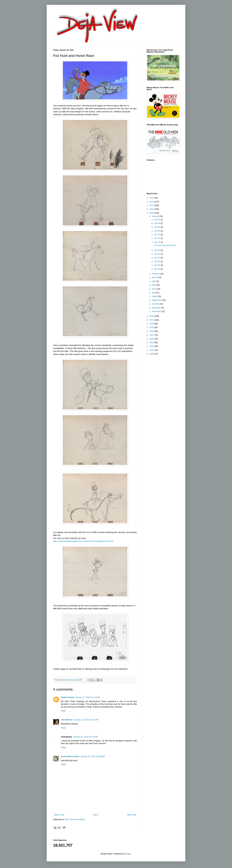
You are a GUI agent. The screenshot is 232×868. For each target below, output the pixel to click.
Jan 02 (157, 220)
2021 (152, 335)
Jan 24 (157, 258)
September (157, 300)
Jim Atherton (67, 720)
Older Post (132, 815)
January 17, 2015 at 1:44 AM (88, 697)
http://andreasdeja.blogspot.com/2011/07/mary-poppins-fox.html (83, 541)
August (155, 296)
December (157, 311)
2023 (152, 343)
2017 (152, 320)
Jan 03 (157, 223)
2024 (152, 346)
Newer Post (59, 815)
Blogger (128, 854)
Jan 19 (157, 250)
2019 (152, 327)
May (154, 285)
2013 (152, 205)
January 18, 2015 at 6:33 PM (85, 737)
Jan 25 (157, 262)
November (157, 308)
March (155, 277)
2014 (152, 209)
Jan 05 (157, 227)
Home (96, 815)
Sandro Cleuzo (68, 697)
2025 (152, 350)
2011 (152, 198)
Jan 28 (157, 265)
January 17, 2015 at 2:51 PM (86, 720)
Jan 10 (157, 235)
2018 (152, 324)
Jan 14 (157, 238)
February (156, 274)
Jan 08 (157, 231)
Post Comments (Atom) (75, 820)
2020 (152, 331)
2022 (152, 339)
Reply (63, 711)
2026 (152, 354)
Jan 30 (157, 269)
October (156, 304)
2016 (152, 316)
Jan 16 (157, 242)
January (156, 216)
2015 (152, 213)
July (154, 293)
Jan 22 (157, 254)
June (154, 289)
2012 (152, 202)
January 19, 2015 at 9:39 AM (93, 756)
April (154, 281)
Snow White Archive (70, 756)
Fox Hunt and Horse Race (165, 245)
